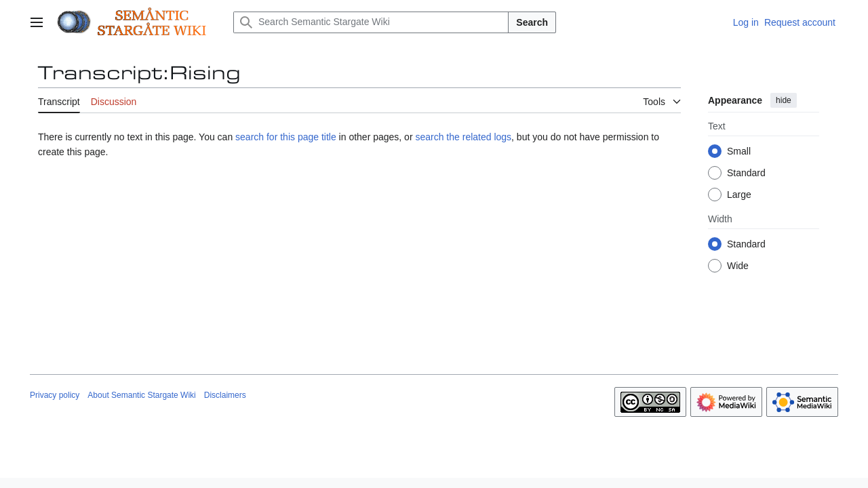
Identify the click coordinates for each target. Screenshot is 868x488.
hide (784, 100)
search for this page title (286, 137)
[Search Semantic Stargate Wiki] (371, 22)
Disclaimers (225, 395)
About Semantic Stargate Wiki (141, 395)
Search (532, 22)
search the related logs (463, 137)
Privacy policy (55, 395)
